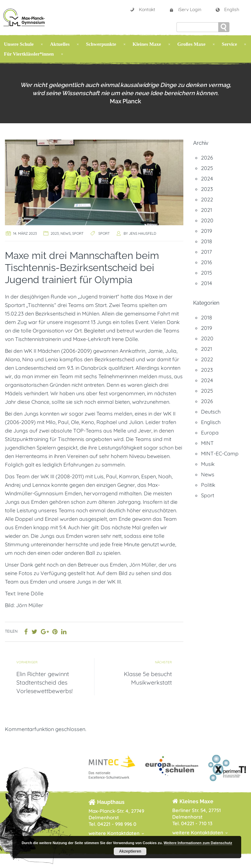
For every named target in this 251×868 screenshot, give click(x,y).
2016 (207, 262)
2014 (206, 283)
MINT (207, 443)
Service (230, 44)
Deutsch (211, 412)
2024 (207, 179)
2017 (206, 252)
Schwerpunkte (101, 44)
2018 (207, 241)
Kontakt (142, 9)
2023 (55, 233)
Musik (208, 464)
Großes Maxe (192, 44)
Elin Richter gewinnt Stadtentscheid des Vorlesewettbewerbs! (44, 682)
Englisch (211, 422)
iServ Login (185, 9)
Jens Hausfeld (142, 233)
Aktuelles (60, 44)
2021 (207, 210)
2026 (207, 158)
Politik (208, 485)
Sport (78, 233)
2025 (207, 168)
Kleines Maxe (147, 44)
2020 (207, 220)
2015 (207, 273)
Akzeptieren (130, 851)
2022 (207, 199)
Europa (210, 433)
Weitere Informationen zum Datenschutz (198, 843)
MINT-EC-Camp (220, 453)
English (227, 9)
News (66, 233)
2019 (207, 231)
